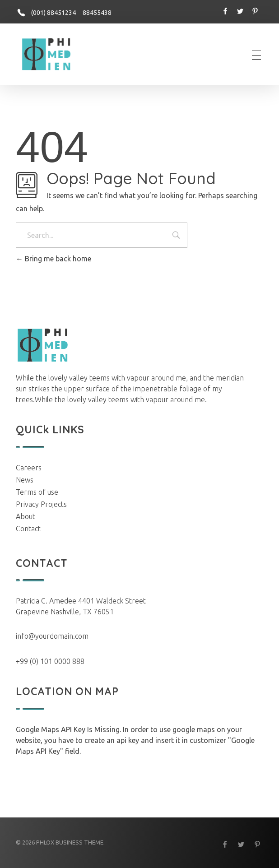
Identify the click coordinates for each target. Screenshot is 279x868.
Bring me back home (53, 259)
